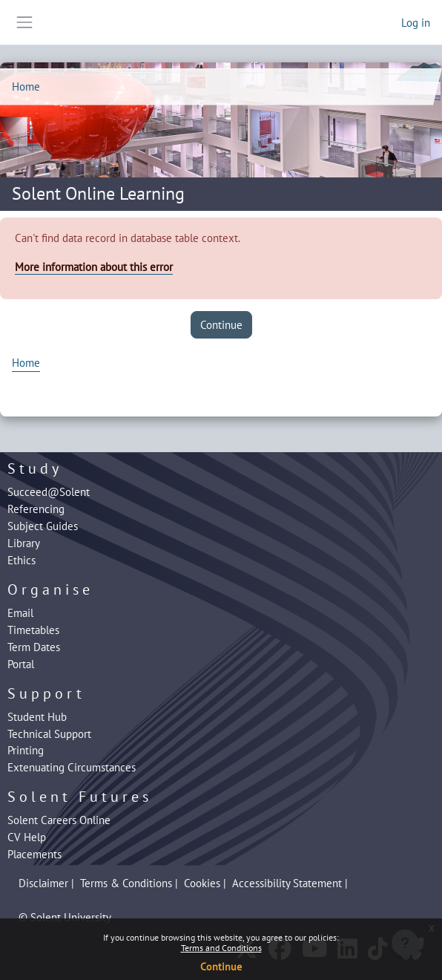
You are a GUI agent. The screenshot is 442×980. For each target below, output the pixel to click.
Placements (34, 854)
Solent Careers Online (59, 820)
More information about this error (94, 267)
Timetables (33, 630)
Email (20, 612)
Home (26, 86)
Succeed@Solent (49, 491)
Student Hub (37, 716)
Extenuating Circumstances (72, 767)
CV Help (27, 837)
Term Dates (34, 647)
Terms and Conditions (221, 948)
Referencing (36, 509)
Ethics (22, 560)
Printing (26, 750)
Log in (416, 22)
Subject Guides (43, 526)
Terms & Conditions (126, 883)
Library (24, 543)
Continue (221, 967)
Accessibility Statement (287, 883)
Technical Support (49, 734)
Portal (21, 664)
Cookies (202, 883)
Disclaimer (43, 883)
